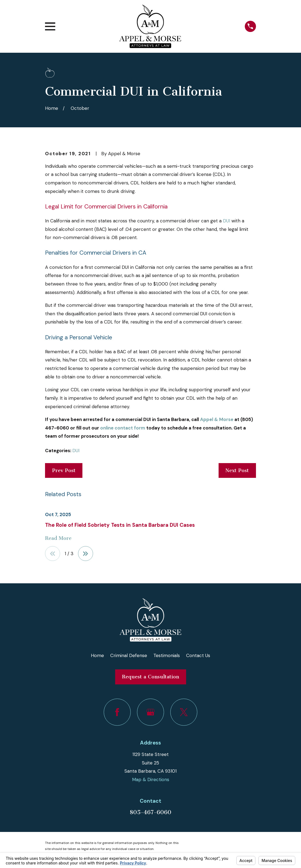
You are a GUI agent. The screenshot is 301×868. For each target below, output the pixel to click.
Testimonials (167, 655)
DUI (227, 221)
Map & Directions (151, 779)
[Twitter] (184, 712)
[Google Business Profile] (150, 712)
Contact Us (198, 655)
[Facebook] (117, 712)
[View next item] (86, 554)
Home (97, 655)
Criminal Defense (129, 655)
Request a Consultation (150, 677)
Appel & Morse (217, 419)
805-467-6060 (150, 812)
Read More (58, 538)
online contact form (123, 428)
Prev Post (64, 470)
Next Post (237, 470)
